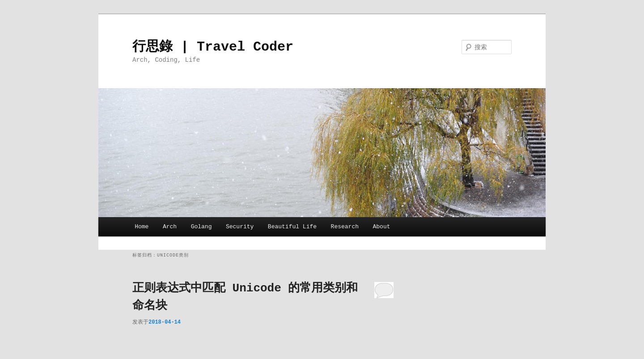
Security (240, 227)
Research (345, 227)
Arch (170, 227)
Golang (201, 227)
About (382, 227)
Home (142, 227)
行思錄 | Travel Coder (213, 47)
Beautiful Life (292, 227)
